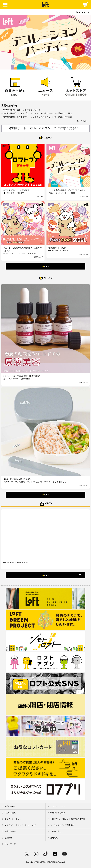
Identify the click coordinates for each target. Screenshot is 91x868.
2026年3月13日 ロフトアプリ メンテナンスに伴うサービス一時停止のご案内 (37, 117)
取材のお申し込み (56, 813)
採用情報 (53, 838)
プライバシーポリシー (13, 819)
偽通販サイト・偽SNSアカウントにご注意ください (49, 128)
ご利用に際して (55, 832)
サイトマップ (9, 844)
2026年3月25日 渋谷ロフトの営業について (21, 110)
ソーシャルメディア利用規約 (61, 825)
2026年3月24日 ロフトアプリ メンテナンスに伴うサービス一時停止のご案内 (37, 113)
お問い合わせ (9, 806)
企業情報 (7, 838)
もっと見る (83, 121)
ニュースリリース (56, 806)
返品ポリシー (9, 832)
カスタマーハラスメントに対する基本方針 (66, 819)
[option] (45, 42)
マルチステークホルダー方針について (19, 825)
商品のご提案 (9, 813)
